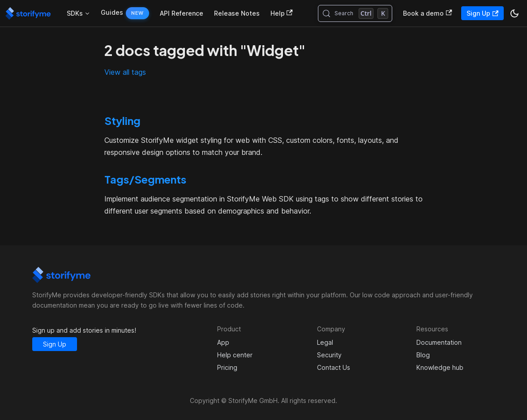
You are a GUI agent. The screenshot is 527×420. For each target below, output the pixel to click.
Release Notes (237, 13)
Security (329, 355)
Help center (235, 355)
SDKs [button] (75, 13)
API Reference (182, 13)
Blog (423, 355)
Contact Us (334, 367)
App (223, 342)
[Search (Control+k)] (355, 13)
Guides (112, 12)
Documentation (439, 342)
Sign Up (482, 13)
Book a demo (427, 13)
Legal (325, 342)
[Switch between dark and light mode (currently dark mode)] (514, 13)
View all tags (125, 72)
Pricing (227, 367)
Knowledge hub (440, 367)
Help (282, 13)
